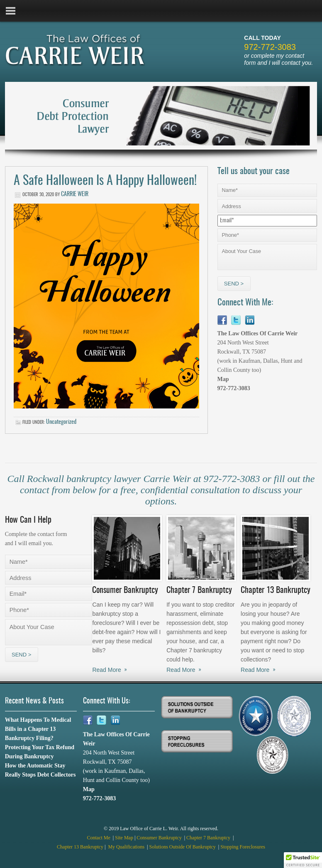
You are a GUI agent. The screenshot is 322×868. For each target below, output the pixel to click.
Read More (106, 670)
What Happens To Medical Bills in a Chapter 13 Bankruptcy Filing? (38, 729)
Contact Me (99, 838)
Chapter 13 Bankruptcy (80, 847)
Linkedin (250, 320)
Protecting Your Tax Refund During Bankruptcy (40, 752)
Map (223, 379)
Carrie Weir (75, 194)
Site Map (124, 838)
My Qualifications (127, 847)
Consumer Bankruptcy (160, 838)
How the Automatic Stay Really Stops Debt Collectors (40, 770)
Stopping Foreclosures (243, 847)
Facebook (222, 320)
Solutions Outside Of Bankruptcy (183, 847)
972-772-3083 (270, 47)
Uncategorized (61, 422)
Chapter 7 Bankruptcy (209, 838)
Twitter (236, 320)
